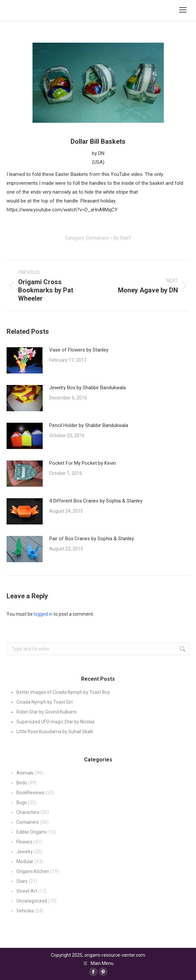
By (122, 238)
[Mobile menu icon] (183, 10)
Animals (25, 773)
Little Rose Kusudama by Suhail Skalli (55, 732)
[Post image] (25, 360)
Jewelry (25, 852)
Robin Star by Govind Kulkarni (46, 712)
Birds (22, 783)
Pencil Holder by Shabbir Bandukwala (89, 425)
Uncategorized (32, 901)
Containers (97, 238)
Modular (25, 862)
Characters (28, 812)
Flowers (24, 842)
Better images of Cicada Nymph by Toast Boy (63, 692)
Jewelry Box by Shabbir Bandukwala (87, 388)
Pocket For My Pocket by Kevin (83, 463)
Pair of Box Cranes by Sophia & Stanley (92, 539)
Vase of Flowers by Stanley (79, 350)
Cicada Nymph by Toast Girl (44, 702)
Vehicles (25, 911)
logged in (43, 614)
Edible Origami (31, 832)
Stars (22, 881)
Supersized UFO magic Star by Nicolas (56, 722)
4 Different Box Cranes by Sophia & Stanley (96, 501)
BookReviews (30, 793)
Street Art (27, 891)
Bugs (22, 802)
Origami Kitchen (33, 871)
